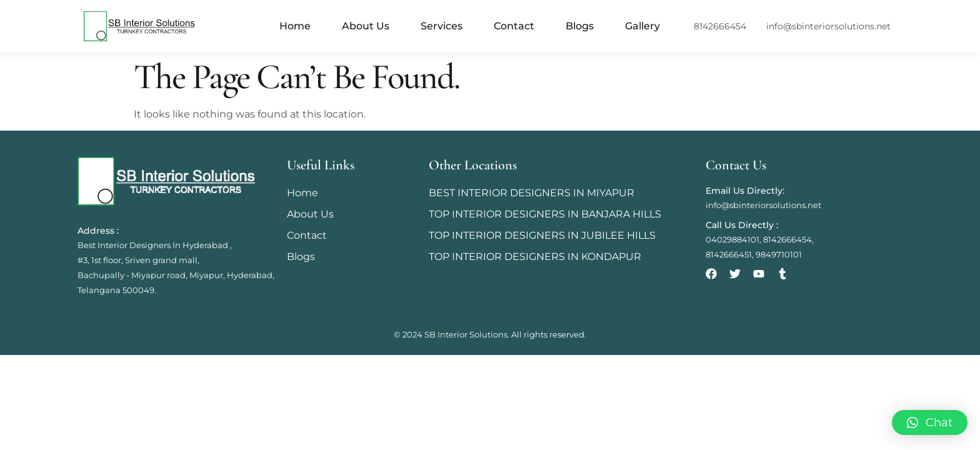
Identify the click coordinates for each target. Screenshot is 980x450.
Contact (514, 26)
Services (442, 26)
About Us (366, 26)
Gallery (642, 26)
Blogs (580, 26)
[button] (930, 422)
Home (295, 26)
